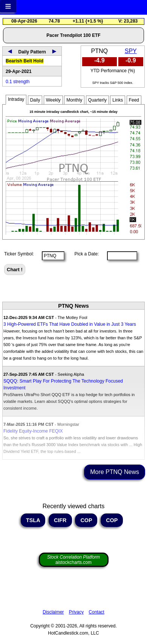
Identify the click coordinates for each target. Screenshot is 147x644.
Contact (96, 612)
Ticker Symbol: (19, 254)
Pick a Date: (84, 254)
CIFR (60, 520)
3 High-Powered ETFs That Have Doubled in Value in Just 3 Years (70, 324)
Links (118, 100)
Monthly (74, 100)
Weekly (53, 100)
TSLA (33, 520)
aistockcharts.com (73, 560)
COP (86, 520)
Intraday (16, 99)
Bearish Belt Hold (24, 61)
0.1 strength (18, 82)
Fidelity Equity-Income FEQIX (33, 431)
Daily (35, 100)
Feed (134, 100)
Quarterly (97, 100)
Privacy (76, 612)
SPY (131, 51)
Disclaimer (53, 612)
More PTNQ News (115, 472)
